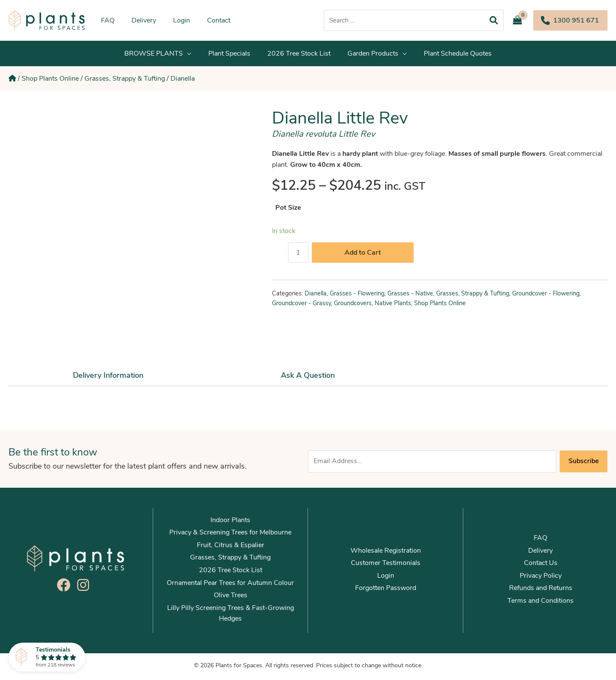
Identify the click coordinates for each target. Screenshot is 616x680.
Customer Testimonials (386, 565)
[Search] (494, 20)
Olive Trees (231, 598)
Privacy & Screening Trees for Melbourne (230, 535)
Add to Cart (363, 255)
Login (386, 578)
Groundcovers (353, 306)
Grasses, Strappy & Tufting (125, 80)
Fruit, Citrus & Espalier (231, 548)
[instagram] (85, 587)
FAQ (540, 540)
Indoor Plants (230, 523)
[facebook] (66, 587)
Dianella (183, 80)
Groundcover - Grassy (301, 306)
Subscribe (584, 464)
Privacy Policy (541, 578)
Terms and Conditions (540, 603)
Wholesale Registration (386, 553)
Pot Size (288, 210)
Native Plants (393, 306)
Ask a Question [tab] (308, 378)
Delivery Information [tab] (108, 378)
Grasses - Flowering (357, 296)
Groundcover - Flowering (546, 296)
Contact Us (541, 565)
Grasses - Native (410, 296)
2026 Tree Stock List (231, 573)
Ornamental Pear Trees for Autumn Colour (230, 585)
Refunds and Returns (541, 590)
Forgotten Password (386, 590)
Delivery (540, 553)
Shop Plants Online (50, 80)
